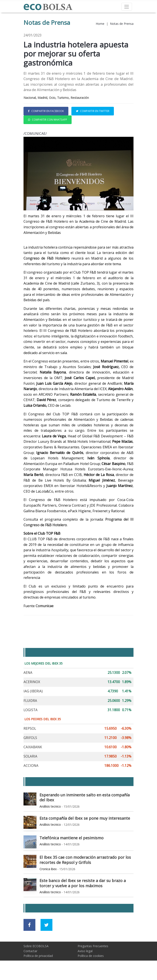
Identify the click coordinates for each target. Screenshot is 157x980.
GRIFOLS (30, 738)
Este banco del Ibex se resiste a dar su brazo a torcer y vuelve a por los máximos (83, 883)
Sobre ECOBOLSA (36, 946)
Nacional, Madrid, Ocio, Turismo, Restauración (56, 98)
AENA (28, 673)
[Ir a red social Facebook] (29, 925)
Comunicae (45, 606)
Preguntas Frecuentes (93, 946)
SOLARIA (30, 756)
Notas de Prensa (122, 24)
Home (100, 24)
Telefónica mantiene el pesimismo (71, 838)
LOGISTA (31, 710)
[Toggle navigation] (127, 7)
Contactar (30, 951)
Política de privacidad (38, 956)
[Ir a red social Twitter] (46, 925)
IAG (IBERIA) (33, 691)
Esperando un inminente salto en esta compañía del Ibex (85, 797)
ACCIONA (31, 766)
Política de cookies (91, 956)
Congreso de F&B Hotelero (47, 258)
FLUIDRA (30, 701)
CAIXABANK (33, 747)
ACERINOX (32, 682)
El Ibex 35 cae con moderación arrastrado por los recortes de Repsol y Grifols (85, 860)
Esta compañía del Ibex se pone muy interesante (85, 818)
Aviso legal (85, 951)
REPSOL (30, 729)
